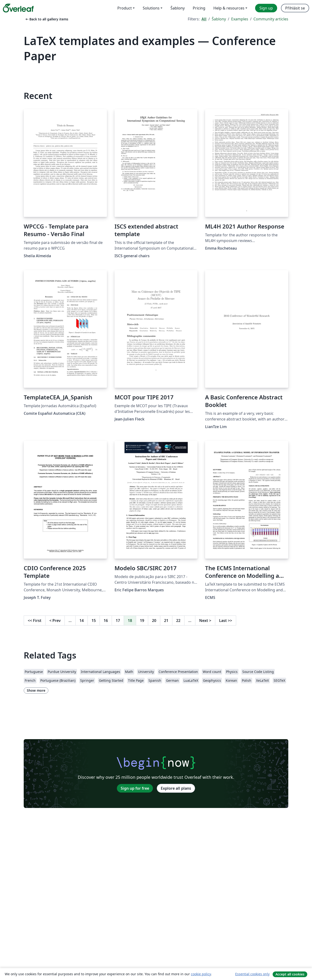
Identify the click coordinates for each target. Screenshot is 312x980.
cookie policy (201, 974)
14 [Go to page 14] (82, 621)
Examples (240, 19)
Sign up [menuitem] (266, 8)
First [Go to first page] (35, 621)
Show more (36, 690)
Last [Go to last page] (226, 621)
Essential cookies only (252, 974)
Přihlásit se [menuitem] (295, 8)
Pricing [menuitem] (199, 8)
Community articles (271, 19)
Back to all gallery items (46, 19)
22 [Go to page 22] (178, 621)
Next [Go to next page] (205, 621)
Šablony (219, 19)
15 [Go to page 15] (94, 621)
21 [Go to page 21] (166, 621)
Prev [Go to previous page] (55, 621)
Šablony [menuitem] (178, 8)
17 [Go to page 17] (118, 621)
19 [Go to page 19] (142, 621)
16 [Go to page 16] (106, 621)
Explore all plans (176, 788)
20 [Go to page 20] (154, 621)
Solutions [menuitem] (151, 8)
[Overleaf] (18, 8)
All (204, 19)
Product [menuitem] (125, 8)
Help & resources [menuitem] (229, 8)
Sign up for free (135, 788)
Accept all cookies (290, 974)
